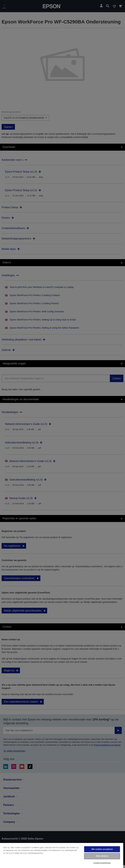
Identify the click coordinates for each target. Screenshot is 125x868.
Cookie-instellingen (102, 863)
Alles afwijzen (102, 856)
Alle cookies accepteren (102, 849)
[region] (62, 855)
